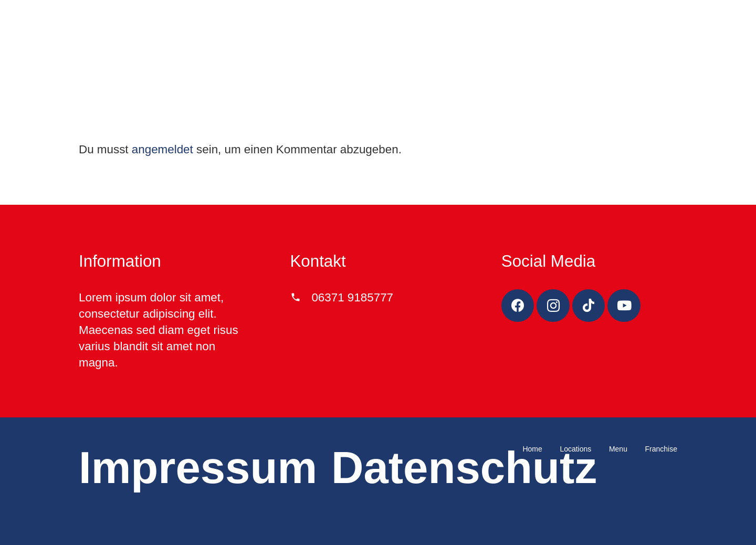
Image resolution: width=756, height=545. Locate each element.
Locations (575, 449)
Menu (618, 449)
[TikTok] (589, 306)
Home (532, 449)
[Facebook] (518, 306)
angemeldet (162, 149)
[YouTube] (624, 306)
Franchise (661, 449)
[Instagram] (553, 306)
